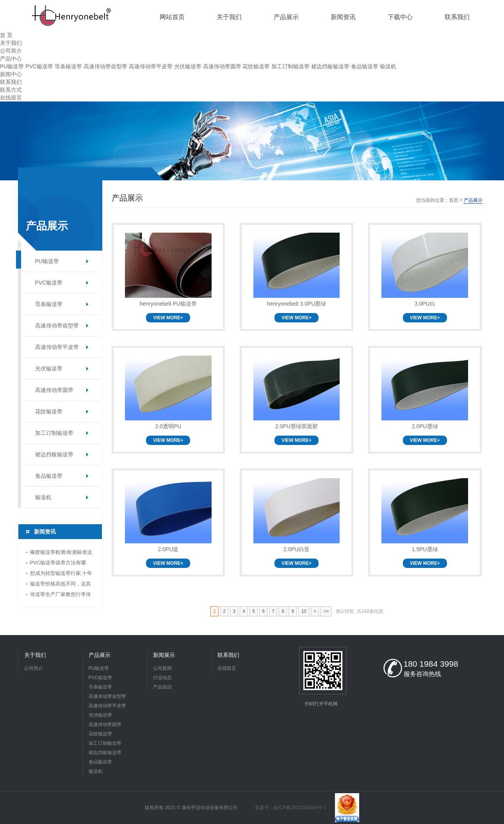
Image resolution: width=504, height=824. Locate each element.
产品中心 (11, 59)
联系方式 (11, 90)
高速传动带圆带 (222, 66)
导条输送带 (68, 66)
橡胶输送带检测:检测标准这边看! (61, 553)
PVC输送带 (39, 66)
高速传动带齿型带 (105, 66)
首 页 (6, 35)
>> (326, 611)
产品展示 (100, 655)
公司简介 (11, 51)
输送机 (388, 66)
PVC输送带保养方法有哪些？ (58, 564)
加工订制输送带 (290, 66)
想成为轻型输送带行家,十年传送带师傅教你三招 (61, 574)
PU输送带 (12, 66)
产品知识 (162, 687)
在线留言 (11, 98)
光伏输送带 (188, 66)
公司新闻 (162, 668)
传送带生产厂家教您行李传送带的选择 (61, 595)
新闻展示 (164, 655)
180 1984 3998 (431, 664)
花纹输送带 (256, 66)
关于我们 (11, 43)
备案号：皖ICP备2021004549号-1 (290, 808)
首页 (454, 200)
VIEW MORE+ (168, 318)
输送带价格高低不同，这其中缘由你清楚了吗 (61, 585)
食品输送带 (365, 66)
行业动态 (162, 678)
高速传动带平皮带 (151, 66)
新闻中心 (11, 74)
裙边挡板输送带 (330, 66)
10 (304, 611)
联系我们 (11, 82)
